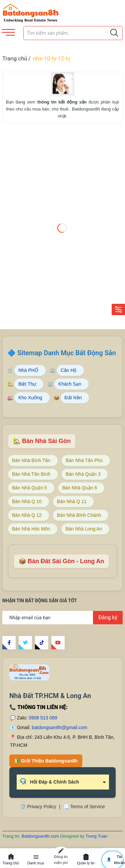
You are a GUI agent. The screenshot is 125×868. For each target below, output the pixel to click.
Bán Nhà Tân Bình (31, 474)
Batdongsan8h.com (41, 836)
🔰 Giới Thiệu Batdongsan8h (46, 761)
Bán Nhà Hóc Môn (31, 529)
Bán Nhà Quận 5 (29, 488)
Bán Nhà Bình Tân (31, 460)
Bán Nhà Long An (84, 529)
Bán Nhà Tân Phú (84, 460)
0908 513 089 (43, 718)
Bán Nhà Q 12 (27, 515)
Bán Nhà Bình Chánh (79, 515)
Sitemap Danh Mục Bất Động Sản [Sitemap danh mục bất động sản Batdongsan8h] (67, 353)
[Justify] (114, 33)
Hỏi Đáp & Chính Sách (49, 781)
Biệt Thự (27, 384)
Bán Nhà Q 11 (72, 501)
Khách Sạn (70, 384)
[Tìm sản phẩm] (73, 33)
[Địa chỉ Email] (62, 618)
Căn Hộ (69, 370)
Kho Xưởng (30, 398)
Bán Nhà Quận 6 (80, 488)
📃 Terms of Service (84, 807)
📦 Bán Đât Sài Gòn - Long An (61, 561)
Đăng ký (108, 617)
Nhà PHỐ (28, 370)
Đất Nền (73, 398)
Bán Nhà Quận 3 (83, 474)
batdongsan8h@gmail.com (59, 727)
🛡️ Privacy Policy (38, 807)
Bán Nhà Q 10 (27, 501)
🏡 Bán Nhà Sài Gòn (42, 441)
